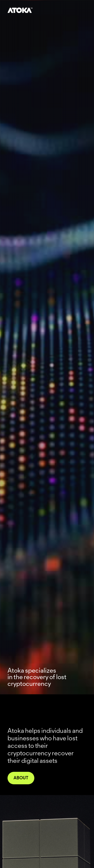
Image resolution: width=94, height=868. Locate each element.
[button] (83, 7)
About (21, 778)
